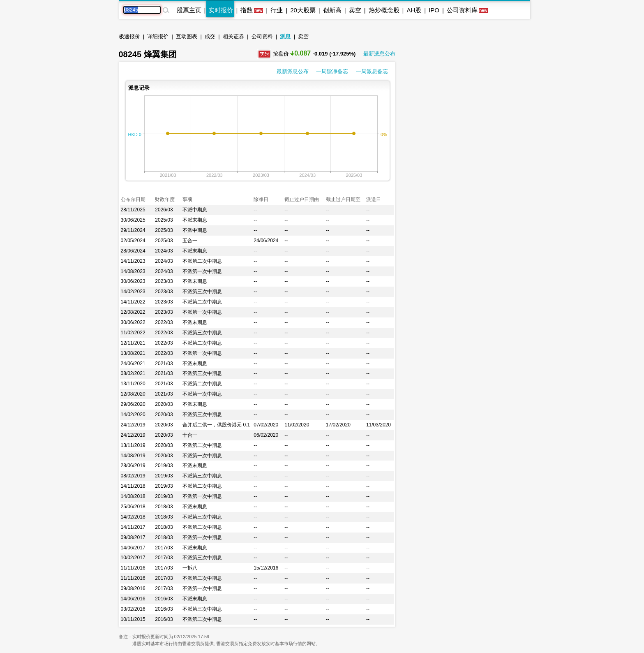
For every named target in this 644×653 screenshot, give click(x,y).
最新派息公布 (379, 54)
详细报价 (158, 36)
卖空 (355, 10)
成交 (210, 36)
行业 (277, 10)
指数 (247, 10)
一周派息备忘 (372, 71)
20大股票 (303, 10)
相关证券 (233, 36)
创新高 (332, 10)
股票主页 (189, 10)
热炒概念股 (384, 10)
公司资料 (262, 36)
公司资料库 (462, 10)
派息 (285, 36)
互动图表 (187, 36)
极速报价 (129, 36)
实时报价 (221, 10)
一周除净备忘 (332, 71)
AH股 (414, 10)
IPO (434, 10)
